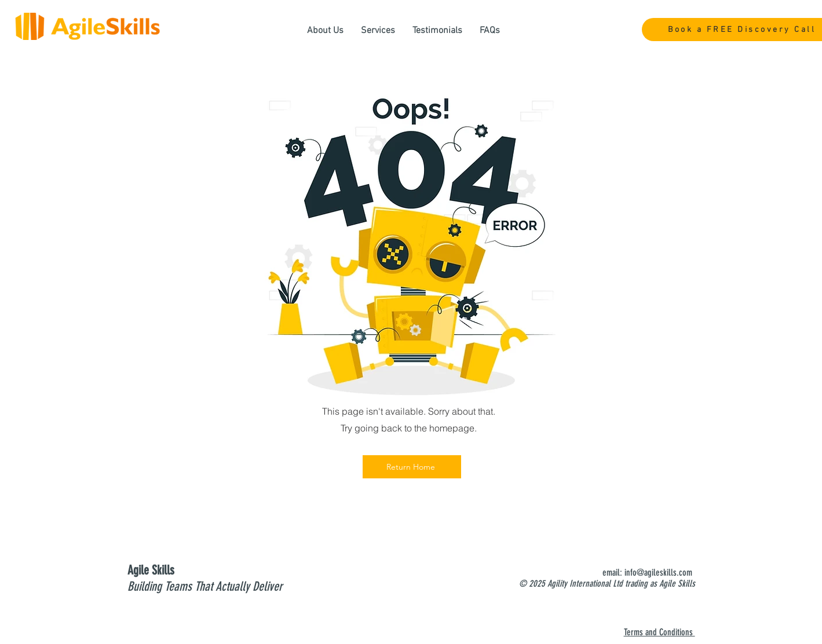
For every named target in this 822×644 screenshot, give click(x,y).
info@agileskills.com (658, 572)
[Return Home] (412, 467)
